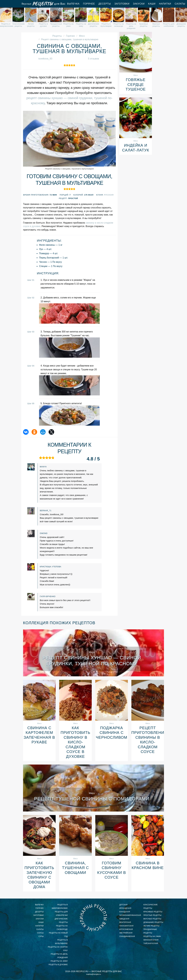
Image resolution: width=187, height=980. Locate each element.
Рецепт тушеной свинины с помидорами (92, 799)
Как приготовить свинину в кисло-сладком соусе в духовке (75, 742)
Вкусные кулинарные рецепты (93, 918)
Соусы (40, 933)
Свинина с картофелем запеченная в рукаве (39, 735)
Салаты (40, 929)
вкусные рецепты (152, 919)
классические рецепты (151, 906)
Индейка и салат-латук (136, 148)
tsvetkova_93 (45, 59)
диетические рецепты (61, 921)
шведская (124, 919)
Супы (41, 936)
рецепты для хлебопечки (61, 914)
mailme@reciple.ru (93, 974)
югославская (126, 929)
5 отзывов (93, 59)
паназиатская (126, 926)
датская (123, 905)
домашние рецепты (153, 922)
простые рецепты (152, 915)
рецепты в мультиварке (61, 942)
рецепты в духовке (58, 965)
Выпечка (73, 4)
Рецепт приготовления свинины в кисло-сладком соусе (148, 740)
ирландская (125, 908)
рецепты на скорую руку (58, 949)
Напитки (165, 4)
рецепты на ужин (152, 936)
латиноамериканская (130, 915)
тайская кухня (151, 943)
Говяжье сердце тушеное (136, 84)
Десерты (105, 4)
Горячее (89, 4)
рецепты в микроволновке (60, 906)
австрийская (126, 933)
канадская (125, 912)
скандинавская (127, 936)
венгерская (125, 922)
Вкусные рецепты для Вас (43, 4)
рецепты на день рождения (59, 956)
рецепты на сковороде (62, 928)
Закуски (139, 4)
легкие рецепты (151, 926)
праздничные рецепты (150, 931)
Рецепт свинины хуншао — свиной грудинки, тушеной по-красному (92, 661)
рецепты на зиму (59, 961)
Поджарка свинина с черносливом (112, 733)
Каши (152, 4)
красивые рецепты (153, 912)
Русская (109, 195)
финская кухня (151, 940)
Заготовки (122, 4)
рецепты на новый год (58, 935)
